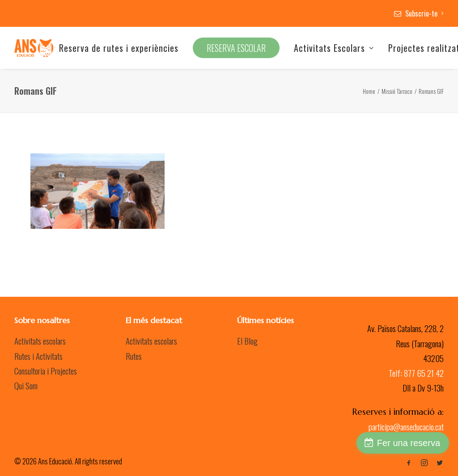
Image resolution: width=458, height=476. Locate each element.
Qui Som (26, 385)
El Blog (247, 341)
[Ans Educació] (34, 48)
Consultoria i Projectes (46, 371)
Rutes (134, 356)
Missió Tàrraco (397, 91)
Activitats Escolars (334, 48)
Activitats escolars (40, 341)
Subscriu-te (424, 13)
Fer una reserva (409, 443)
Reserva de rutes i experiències (119, 48)
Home (369, 91)
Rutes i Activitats (38, 356)
